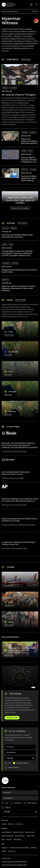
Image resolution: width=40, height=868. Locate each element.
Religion (5, 88)
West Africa (17, 839)
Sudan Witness (20, 836)
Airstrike (14, 88)
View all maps (21, 300)
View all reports (26, 59)
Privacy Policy (6, 858)
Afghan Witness (13, 767)
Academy (34, 848)
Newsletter (18, 803)
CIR (9, 763)
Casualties (6, 263)
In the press (19, 824)
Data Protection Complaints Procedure (14, 862)
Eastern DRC (31, 836)
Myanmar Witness (23, 763)
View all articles (22, 223)
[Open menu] (31, 5)
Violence (5, 280)
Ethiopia (9, 839)
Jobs (7, 803)
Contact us (12, 851)
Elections (25, 169)
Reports (8, 807)
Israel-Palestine (7, 832)
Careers (4, 851)
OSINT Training (32, 803)
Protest (33, 169)
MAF (30, 151)
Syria (3, 839)
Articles (4, 824)
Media (24, 151)
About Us (5, 848)
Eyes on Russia (30, 832)
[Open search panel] (37, 5)
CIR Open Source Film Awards (19, 848)
